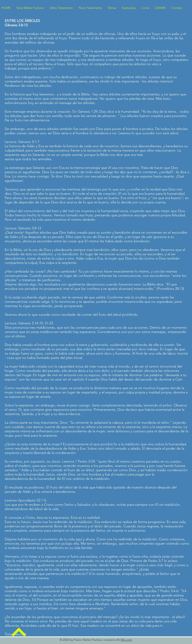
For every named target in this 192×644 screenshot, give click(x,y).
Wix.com (126, 640)
